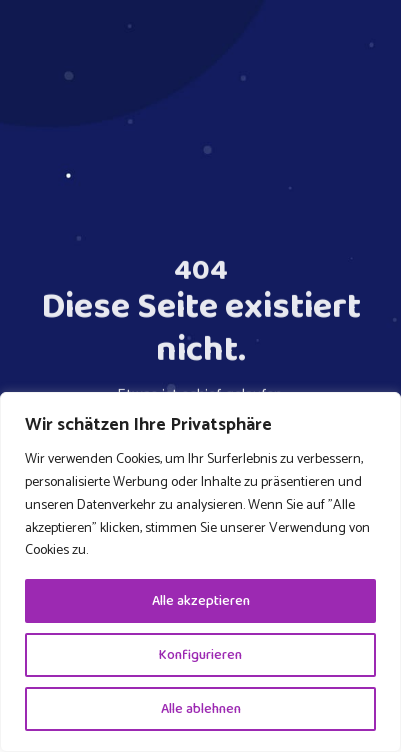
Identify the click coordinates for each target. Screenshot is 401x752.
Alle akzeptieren (201, 601)
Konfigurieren (200, 655)
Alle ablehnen (201, 709)
